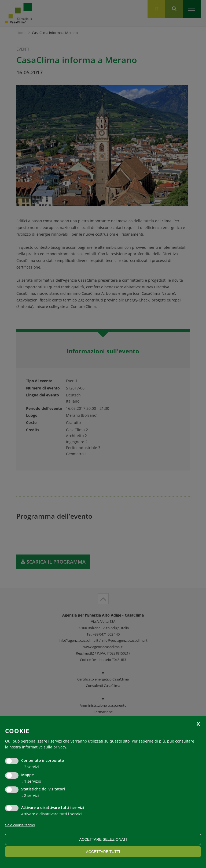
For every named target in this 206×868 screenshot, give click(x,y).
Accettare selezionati (103, 839)
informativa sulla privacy (44, 747)
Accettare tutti (103, 852)
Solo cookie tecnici (20, 825)
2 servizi (30, 767)
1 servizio (31, 781)
